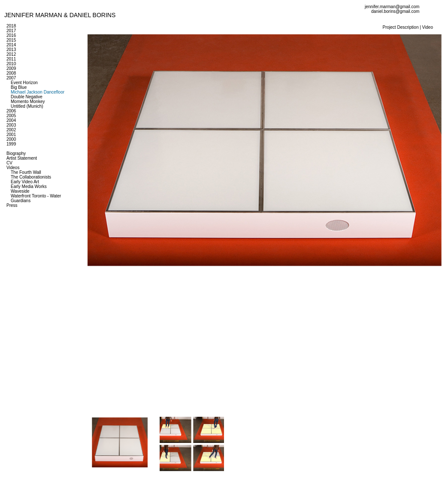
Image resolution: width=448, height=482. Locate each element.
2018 (11, 26)
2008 (11, 73)
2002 (11, 130)
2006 (11, 111)
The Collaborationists (31, 177)
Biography (16, 153)
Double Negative (27, 97)
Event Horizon (24, 83)
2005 (11, 116)
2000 (11, 139)
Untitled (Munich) (27, 106)
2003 (11, 125)
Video (428, 27)
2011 (11, 59)
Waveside (20, 191)
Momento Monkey (28, 102)
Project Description (401, 27)
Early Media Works (29, 186)
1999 (11, 144)
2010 (11, 64)
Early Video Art (25, 182)
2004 (11, 120)
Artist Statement (22, 158)
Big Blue (19, 87)
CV (9, 163)
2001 (11, 135)
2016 (11, 35)
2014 (11, 45)
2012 (11, 54)
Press (12, 205)
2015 (11, 40)
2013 (11, 50)
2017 (11, 31)
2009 (11, 68)
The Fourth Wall (26, 172)
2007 (11, 78)
